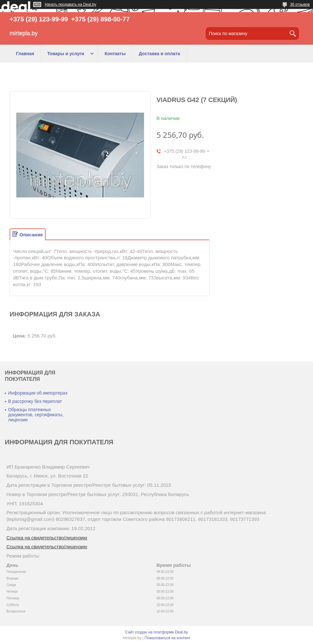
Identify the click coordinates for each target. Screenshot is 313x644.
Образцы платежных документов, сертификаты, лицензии (36, 415)
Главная (25, 54)
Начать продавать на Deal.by (70, 4)
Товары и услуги (66, 54)
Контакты (115, 54)
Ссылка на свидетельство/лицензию (47, 538)
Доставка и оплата (159, 54)
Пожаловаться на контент (168, 638)
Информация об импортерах (38, 393)
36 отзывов (300, 4)
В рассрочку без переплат (35, 401)
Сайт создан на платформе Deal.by (157, 632)
